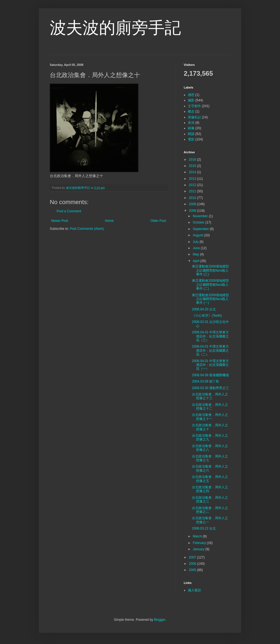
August (198, 235)
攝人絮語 (194, 590)
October (199, 222)
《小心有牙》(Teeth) (207, 316)
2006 (193, 564)
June (197, 248)
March (198, 536)
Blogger (160, 620)
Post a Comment (69, 211)
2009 (193, 204)
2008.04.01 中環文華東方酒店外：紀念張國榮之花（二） (210, 350)
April (196, 261)
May (196, 254)
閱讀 (191, 134)
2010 (193, 198)
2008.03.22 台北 (204, 528)
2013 (193, 179)
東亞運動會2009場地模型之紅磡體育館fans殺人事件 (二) (210, 285)
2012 (193, 185)
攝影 (191, 100)
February (200, 543)
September (201, 229)
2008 (193, 211)
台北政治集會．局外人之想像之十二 (210, 407)
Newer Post (60, 221)
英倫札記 (194, 117)
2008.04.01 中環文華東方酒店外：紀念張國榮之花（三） (210, 336)
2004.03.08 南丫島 (205, 381)
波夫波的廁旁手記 (115, 28)
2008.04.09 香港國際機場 (210, 375)
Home (109, 221)
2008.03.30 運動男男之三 (210, 388)
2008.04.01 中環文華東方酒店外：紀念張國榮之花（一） (210, 365)
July (196, 242)
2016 (193, 160)
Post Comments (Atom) (87, 229)
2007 (193, 557)
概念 (191, 111)
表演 (191, 123)
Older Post (158, 221)
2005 (193, 570)
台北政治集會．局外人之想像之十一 (210, 417)
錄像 (191, 128)
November (201, 216)
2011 (193, 191)
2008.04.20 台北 (204, 309)
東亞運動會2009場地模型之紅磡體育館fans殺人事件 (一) (210, 299)
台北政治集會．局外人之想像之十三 (210, 396)
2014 (193, 172)
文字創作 (194, 106)
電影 (191, 139)
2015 (193, 166)
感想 (191, 95)
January (199, 549)
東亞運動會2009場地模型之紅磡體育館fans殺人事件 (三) (210, 270)
